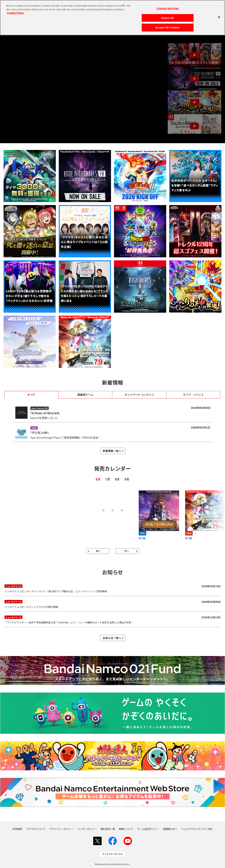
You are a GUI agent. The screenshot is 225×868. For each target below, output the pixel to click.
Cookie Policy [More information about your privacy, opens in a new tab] (15, 13)
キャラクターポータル (112, 854)
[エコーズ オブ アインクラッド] (159, 515)
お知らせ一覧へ (112, 638)
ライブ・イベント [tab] (193, 395)
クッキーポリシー (87, 829)
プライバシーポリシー (61, 829)
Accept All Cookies (168, 27)
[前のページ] (98, 551)
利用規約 (17, 829)
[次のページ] (127, 551)
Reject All (168, 18)
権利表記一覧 (108, 829)
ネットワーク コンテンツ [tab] (139, 395)
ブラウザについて (36, 829)
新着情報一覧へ (112, 451)
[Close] (219, 17)
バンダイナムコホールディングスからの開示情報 (112, 604)
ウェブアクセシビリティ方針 (197, 829)
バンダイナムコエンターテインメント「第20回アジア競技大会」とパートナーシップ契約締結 (112, 588)
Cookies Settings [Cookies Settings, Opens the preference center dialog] (168, 8)
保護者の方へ (170, 829)
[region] (112, 18)
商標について (126, 829)
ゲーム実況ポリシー (148, 829)
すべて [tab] (31, 395)
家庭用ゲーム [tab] (85, 395)
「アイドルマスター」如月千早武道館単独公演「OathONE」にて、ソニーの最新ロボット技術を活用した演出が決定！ (112, 619)
